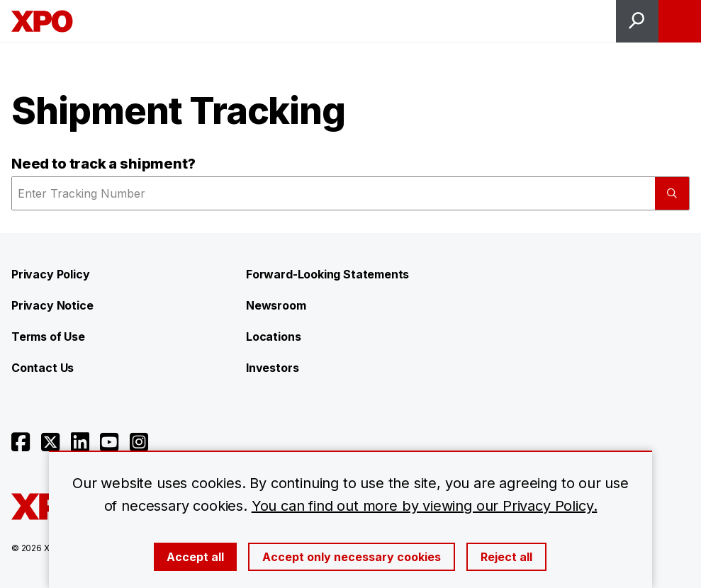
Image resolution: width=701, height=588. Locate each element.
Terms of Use (48, 337)
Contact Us (43, 368)
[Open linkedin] (80, 442)
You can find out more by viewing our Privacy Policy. (425, 506)
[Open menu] (680, 21)
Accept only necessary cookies (352, 557)
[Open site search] (637, 21)
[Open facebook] (21, 442)
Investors (272, 368)
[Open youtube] (109, 442)
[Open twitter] (50, 442)
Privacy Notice (52, 305)
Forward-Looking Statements (327, 274)
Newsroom (276, 305)
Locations (273, 337)
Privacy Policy (50, 274)
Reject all (506, 557)
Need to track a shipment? (103, 164)
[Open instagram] (139, 442)
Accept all (195, 557)
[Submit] (672, 193)
